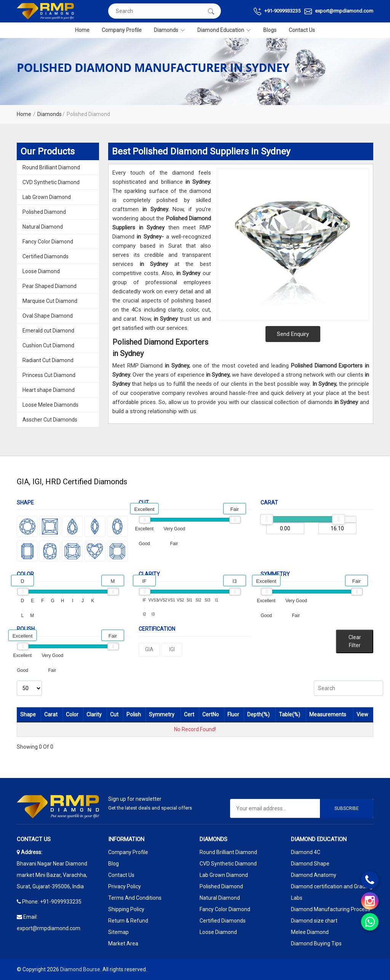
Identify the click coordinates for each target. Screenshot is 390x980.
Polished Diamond (44, 212)
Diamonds (169, 30)
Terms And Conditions (135, 898)
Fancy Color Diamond (48, 242)
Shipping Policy (126, 909)
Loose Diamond (41, 271)
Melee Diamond (310, 932)
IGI (172, 649)
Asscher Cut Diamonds (50, 420)
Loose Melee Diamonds (50, 405)
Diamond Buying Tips (316, 943)
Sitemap (118, 932)
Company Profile (122, 30)
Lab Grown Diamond (47, 197)
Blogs (270, 30)
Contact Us (302, 30)
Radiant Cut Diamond (48, 360)
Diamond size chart (314, 921)
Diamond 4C (306, 852)
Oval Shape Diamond (48, 316)
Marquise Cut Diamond (50, 301)
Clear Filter (355, 641)
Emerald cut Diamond (48, 331)
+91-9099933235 (277, 11)
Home (82, 30)
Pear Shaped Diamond (50, 286)
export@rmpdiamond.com (339, 11)
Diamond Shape (310, 864)
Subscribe (347, 808)
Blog (113, 864)
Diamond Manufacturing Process (331, 909)
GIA (149, 649)
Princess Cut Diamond (49, 375)
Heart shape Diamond (49, 390)
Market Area (123, 943)
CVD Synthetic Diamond (51, 182)
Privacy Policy (125, 886)
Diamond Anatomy (314, 875)
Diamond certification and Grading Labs (332, 892)
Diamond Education (224, 30)
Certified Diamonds (46, 256)
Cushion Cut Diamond (48, 345)
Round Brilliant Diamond (51, 167)
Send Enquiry (293, 334)
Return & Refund (128, 921)
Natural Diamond (43, 227)
